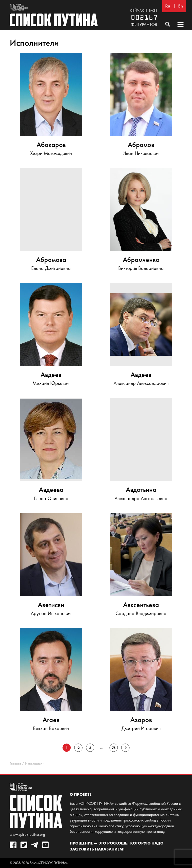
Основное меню (180, 29)
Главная (15, 764)
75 (114, 748)
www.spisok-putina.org (27, 834)
